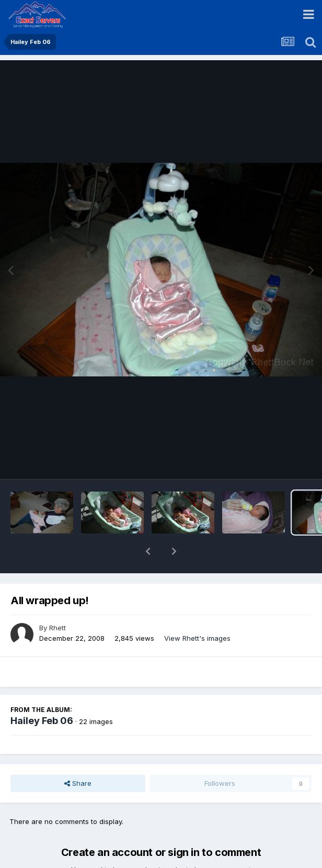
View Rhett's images (197, 611)
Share (78, 756)
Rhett (57, 600)
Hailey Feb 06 (42, 693)
